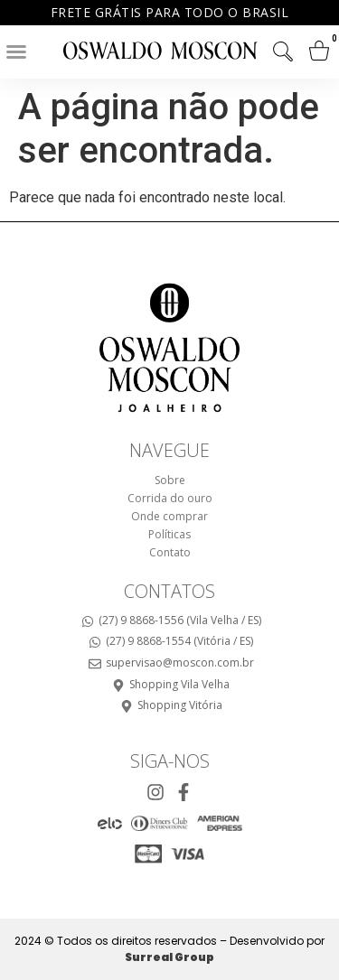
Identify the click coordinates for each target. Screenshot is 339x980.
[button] (16, 51)
